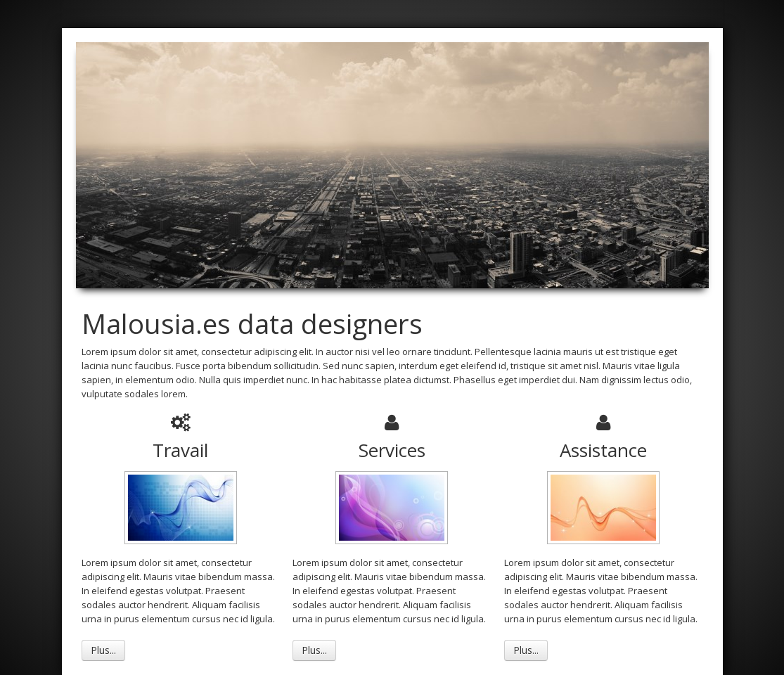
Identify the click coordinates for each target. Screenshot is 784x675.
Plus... (103, 650)
